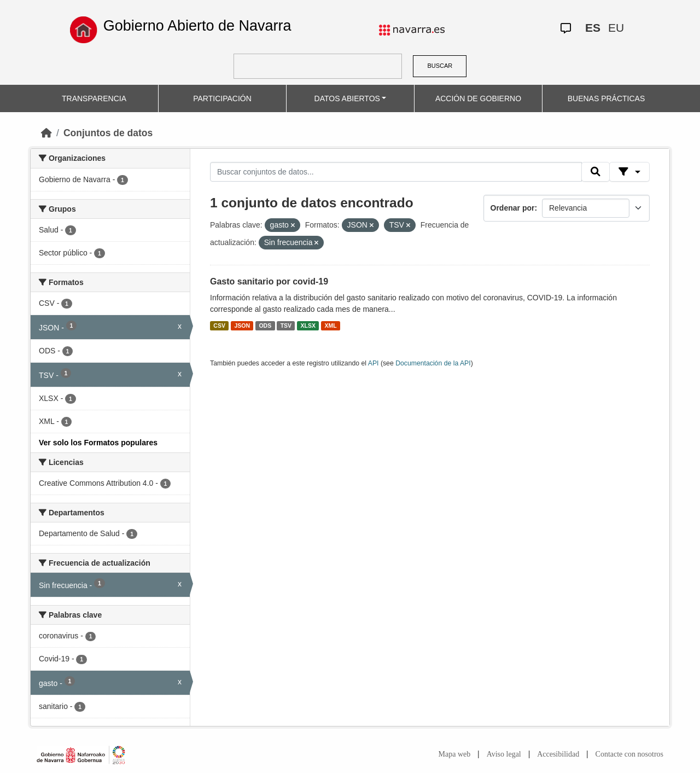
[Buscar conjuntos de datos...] (396, 172)
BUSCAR (440, 66)
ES (593, 28)
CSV (219, 326)
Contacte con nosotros (629, 754)
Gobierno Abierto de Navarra (197, 26)
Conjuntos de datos (108, 133)
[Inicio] (46, 133)
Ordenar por (513, 208)
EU (616, 28)
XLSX (308, 326)
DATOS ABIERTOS (347, 98)
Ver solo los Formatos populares (98, 443)
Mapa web (455, 754)
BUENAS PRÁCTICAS (606, 98)
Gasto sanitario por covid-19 (269, 281)
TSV (286, 326)
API (374, 363)
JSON (242, 326)
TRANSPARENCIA (94, 98)
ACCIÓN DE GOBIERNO (478, 98)
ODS (265, 326)
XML (331, 326)
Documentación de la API (433, 363)
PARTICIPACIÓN (222, 98)
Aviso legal (504, 754)
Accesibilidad (558, 754)
